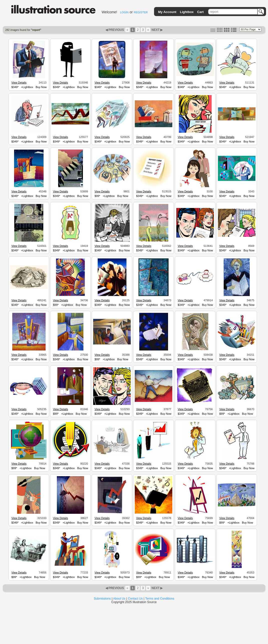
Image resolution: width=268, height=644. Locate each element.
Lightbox (187, 12)
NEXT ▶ (157, 30)
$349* (15, 87)
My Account (167, 12)
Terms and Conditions (160, 599)
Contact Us (135, 599)
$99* (97, 196)
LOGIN (124, 12)
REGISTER (141, 12)
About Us (119, 599)
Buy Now (41, 87)
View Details (19, 83)
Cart (200, 12)
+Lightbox (27, 87)
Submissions (102, 599)
